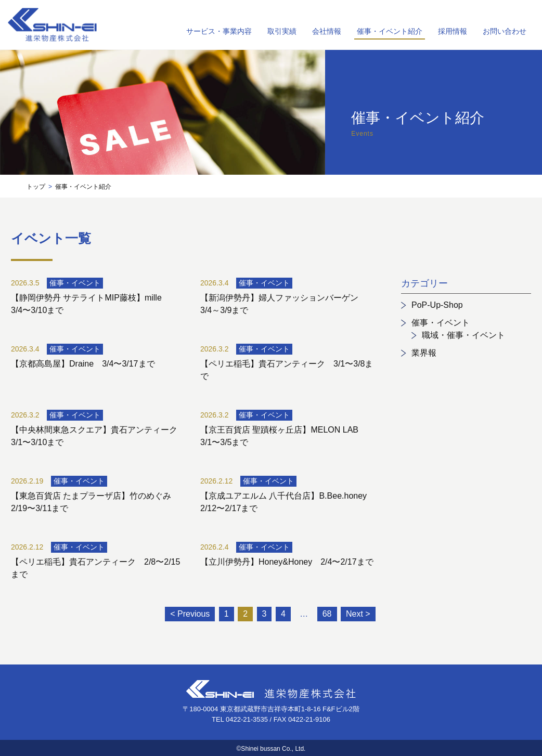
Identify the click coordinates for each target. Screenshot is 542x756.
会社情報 (327, 31)
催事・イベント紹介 (390, 31)
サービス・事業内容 (219, 31)
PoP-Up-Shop (437, 305)
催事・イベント (441, 323)
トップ (36, 187)
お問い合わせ (505, 31)
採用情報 (453, 31)
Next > (358, 614)
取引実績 (282, 31)
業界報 (424, 353)
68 (327, 614)
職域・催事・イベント (463, 335)
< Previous (190, 614)
